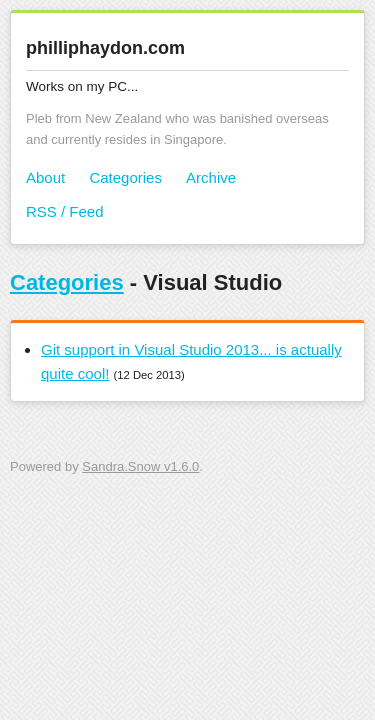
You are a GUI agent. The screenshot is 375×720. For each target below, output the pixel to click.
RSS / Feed (65, 211)
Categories (125, 177)
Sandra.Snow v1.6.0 (140, 466)
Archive (211, 177)
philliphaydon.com (105, 48)
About (45, 177)
